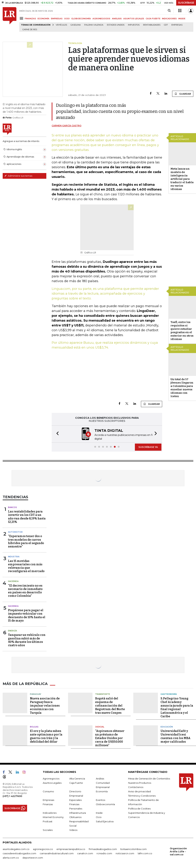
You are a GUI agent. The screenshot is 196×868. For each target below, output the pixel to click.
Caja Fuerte (76, 782)
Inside (99, 812)
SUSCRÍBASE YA (148, 447)
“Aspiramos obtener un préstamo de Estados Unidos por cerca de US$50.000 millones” (110, 738)
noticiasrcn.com (125, 853)
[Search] (169, 11)
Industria (14, 556)
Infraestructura (78, 812)
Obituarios (75, 817)
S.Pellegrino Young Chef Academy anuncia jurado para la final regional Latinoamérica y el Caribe (177, 707)
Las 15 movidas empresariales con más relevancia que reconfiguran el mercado (26, 566)
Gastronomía (169, 694)
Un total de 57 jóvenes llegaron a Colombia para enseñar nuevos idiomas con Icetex (182, 388)
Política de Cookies (139, 808)
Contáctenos (136, 787)
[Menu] (22, 18)
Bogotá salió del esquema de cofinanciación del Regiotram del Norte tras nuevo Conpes (110, 705)
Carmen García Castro (67, 126)
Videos (73, 830)
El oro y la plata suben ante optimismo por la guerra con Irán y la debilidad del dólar (46, 736)
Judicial (100, 726)
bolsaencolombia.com (134, 849)
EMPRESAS (57, 19)
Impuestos (134, 25)
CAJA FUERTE (153, 19)
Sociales (48, 830)
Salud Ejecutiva (105, 821)
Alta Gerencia (77, 778)
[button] (56, 434)
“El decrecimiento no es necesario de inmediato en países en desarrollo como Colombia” (25, 590)
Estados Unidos (116, 25)
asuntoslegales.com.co (16, 849)
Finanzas (48, 804)
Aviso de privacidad (139, 791)
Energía (12, 630)
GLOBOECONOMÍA (81, 19)
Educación (167, 726)
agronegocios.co (43, 849)
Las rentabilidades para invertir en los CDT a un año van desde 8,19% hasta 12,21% (27, 516)
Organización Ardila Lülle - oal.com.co (178, 851)
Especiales (75, 800)
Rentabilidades (152, 25)
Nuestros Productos (140, 782)
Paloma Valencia (94, 25)
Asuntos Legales (52, 782)
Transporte (103, 694)
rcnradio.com (104, 853)
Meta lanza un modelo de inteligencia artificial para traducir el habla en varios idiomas (182, 179)
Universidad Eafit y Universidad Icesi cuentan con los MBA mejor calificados (176, 736)
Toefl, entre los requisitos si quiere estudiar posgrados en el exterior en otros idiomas (182, 331)
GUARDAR (183, 94)
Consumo (48, 791)
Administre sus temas (18, 176)
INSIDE (182, 19)
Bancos (12, 507)
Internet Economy (53, 817)
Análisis (100, 778)
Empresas (177, 25)
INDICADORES (169, 19)
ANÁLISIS (117, 19)
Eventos (100, 800)
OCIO (67, 19)
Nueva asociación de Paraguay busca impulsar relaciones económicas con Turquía (45, 705)
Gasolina (76, 25)
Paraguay (36, 694)
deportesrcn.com (33, 857)
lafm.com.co (145, 853)
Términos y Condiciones (142, 795)
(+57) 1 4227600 (12, 796)
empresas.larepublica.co (71, 849)
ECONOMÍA (43, 19)
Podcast (48, 821)
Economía (102, 791)
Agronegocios (51, 778)
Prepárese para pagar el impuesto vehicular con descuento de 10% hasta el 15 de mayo (27, 615)
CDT (166, 25)
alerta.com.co (11, 857)
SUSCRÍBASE (186, 3)
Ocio (99, 817)
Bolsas (34, 726)
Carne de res (30, 30)
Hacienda (13, 581)
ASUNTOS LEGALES (134, 19)
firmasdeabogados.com (103, 849)
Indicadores (50, 812)
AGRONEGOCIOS (101, 19)
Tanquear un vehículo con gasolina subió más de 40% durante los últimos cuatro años (27, 640)
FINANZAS (30, 19)
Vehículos (61, 25)
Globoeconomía (105, 804)
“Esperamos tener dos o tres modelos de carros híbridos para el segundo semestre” (26, 541)
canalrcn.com (85, 853)
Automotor (15, 532)
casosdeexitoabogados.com (19, 853)
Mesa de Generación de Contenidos (149, 778)
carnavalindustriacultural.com (57, 853)
